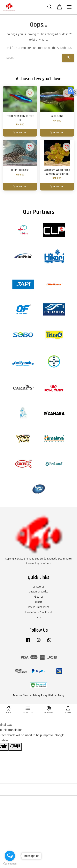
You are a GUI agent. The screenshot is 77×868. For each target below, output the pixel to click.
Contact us (38, 587)
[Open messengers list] (10, 856)
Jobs (39, 617)
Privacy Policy (40, 695)
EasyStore (45, 563)
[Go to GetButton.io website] (10, 864)
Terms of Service (22, 695)
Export (38, 602)
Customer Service (39, 592)
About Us (39, 597)
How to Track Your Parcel (38, 612)
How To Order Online (38, 607)
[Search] (33, 58)
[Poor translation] (15, 747)
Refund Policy (57, 695)
